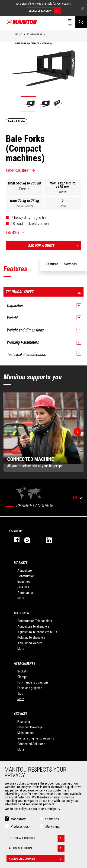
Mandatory (18, 819)
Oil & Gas (23, 587)
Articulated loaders (30, 643)
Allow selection (37, 848)
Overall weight (24, 206)
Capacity (24, 188)
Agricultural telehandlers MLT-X (37, 632)
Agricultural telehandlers (33, 626)
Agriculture (25, 570)
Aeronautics (26, 593)
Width (63, 192)
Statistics (52, 819)
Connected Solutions (31, 744)
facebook (14, 539)
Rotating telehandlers (31, 638)
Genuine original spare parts (36, 738)
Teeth (63, 206)
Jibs (20, 693)
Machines (21, 613)
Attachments (25, 663)
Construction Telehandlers (35, 621)
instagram (31, 539)
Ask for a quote (55, 246)
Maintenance (26, 733)
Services (21, 714)
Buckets (23, 671)
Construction (26, 576)
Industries (24, 582)
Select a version (45, 11)
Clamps (22, 677)
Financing (24, 722)
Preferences (20, 827)
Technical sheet (18, 171)
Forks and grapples (30, 688)
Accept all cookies (37, 859)
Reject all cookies (37, 838)
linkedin (52, 539)
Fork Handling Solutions (33, 682)
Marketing (52, 827)
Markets (21, 563)
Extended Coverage (30, 727)
